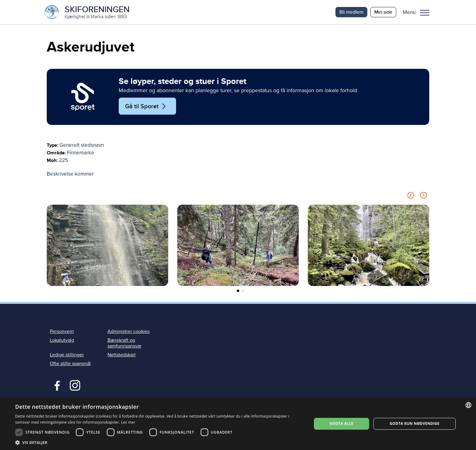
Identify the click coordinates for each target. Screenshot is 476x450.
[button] (418, 12)
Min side (383, 12)
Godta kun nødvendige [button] (415, 423)
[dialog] (238, 424)
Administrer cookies (129, 331)
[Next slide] (423, 196)
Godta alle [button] (342, 423)
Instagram (75, 385)
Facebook (56, 385)
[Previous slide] (411, 196)
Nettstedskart (122, 355)
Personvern (62, 331)
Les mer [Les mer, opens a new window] (128, 422)
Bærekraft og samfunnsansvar (124, 343)
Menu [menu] (425, 13)
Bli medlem (351, 12)
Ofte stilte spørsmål (70, 364)
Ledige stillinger (67, 355)
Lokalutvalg (62, 340)
